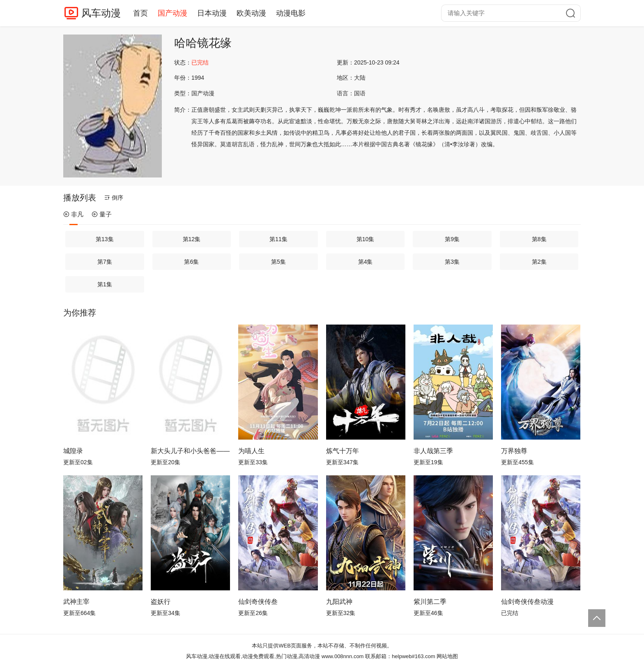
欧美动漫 (251, 13)
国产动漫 (172, 13)
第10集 (366, 239)
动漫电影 (291, 13)
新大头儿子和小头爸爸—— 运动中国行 (190, 451)
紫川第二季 (430, 602)
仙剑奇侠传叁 (258, 602)
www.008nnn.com (343, 656)
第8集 (539, 239)
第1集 (105, 284)
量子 (102, 214)
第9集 (452, 239)
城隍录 (73, 451)
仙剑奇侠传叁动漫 (527, 602)
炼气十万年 (343, 451)
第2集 (539, 262)
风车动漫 (101, 13)
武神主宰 (76, 602)
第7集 (105, 262)
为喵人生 (251, 451)
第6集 (191, 262)
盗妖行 (161, 602)
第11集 (278, 239)
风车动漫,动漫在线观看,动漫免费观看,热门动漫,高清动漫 (253, 656)
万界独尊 (514, 451)
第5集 (278, 262)
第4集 (366, 262)
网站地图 (447, 656)
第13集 (105, 239)
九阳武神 (339, 602)
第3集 (452, 262)
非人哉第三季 (433, 451)
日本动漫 (212, 13)
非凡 (73, 214)
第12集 (192, 239)
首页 (140, 13)
